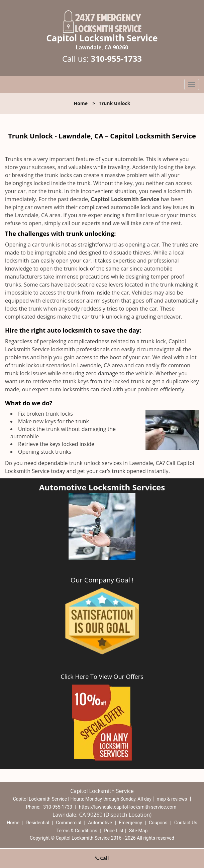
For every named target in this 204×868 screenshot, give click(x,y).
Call (102, 858)
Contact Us (186, 823)
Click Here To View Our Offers (102, 677)
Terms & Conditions (77, 831)
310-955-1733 (116, 59)
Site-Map (138, 831)
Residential (38, 823)
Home (81, 103)
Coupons (158, 823)
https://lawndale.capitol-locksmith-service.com (128, 807)
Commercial (69, 823)
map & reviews (172, 799)
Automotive (100, 823)
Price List (114, 831)
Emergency (130, 823)
